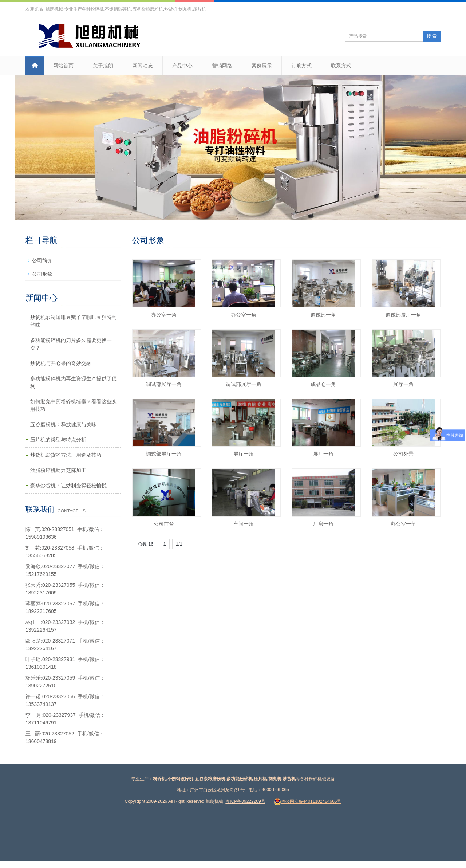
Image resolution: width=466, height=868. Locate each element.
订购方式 (301, 66)
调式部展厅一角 (164, 454)
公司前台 (164, 524)
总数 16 (146, 544)
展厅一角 (403, 384)
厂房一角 (323, 524)
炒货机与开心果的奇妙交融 (61, 363)
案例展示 (262, 66)
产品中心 (182, 66)
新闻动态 (143, 66)
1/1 (179, 544)
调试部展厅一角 (403, 315)
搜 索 (432, 36)
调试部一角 (323, 315)
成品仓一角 (323, 384)
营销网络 (222, 66)
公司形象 (42, 274)
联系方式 (341, 66)
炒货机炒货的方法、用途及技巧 (66, 455)
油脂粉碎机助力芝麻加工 (58, 470)
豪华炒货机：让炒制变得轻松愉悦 (68, 486)
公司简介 (42, 260)
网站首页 (63, 66)
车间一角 (244, 524)
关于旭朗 (103, 66)
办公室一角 (164, 315)
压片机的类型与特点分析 (58, 440)
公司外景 (403, 454)
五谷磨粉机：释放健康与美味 (63, 424)
